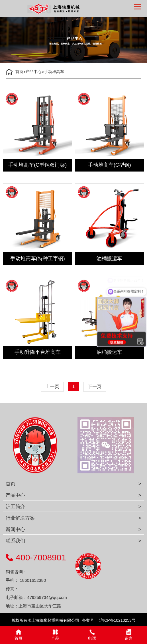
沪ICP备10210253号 (117, 620)
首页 (19, 72)
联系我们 (15, 541)
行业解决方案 (20, 518)
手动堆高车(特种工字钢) (38, 259)
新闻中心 (15, 529)
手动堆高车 (54, 72)
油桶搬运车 (109, 259)
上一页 (52, 386)
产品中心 (34, 72)
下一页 (95, 386)
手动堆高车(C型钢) (110, 165)
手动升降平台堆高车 (38, 352)
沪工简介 (15, 507)
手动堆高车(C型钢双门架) (37, 165)
